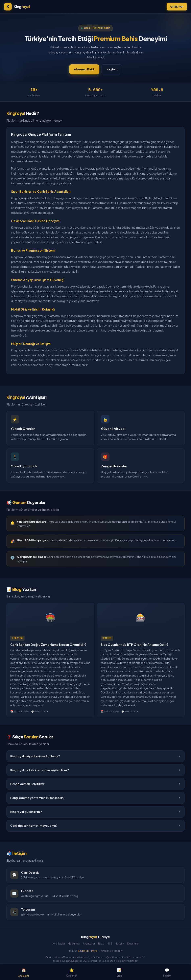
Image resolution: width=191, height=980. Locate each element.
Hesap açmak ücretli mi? (95, 784)
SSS (110, 944)
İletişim (120, 944)
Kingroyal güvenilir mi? (95, 812)
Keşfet (112, 69)
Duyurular (133, 944)
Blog (101, 944)
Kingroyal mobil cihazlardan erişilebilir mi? (95, 770)
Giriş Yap (177, 7)
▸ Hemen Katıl (84, 69)
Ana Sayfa (59, 944)
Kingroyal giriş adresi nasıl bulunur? (95, 756)
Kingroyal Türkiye (88, 951)
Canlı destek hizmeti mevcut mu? (95, 826)
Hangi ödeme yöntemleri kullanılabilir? (95, 798)
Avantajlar (89, 944)
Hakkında (74, 944)
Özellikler (72, 972)
